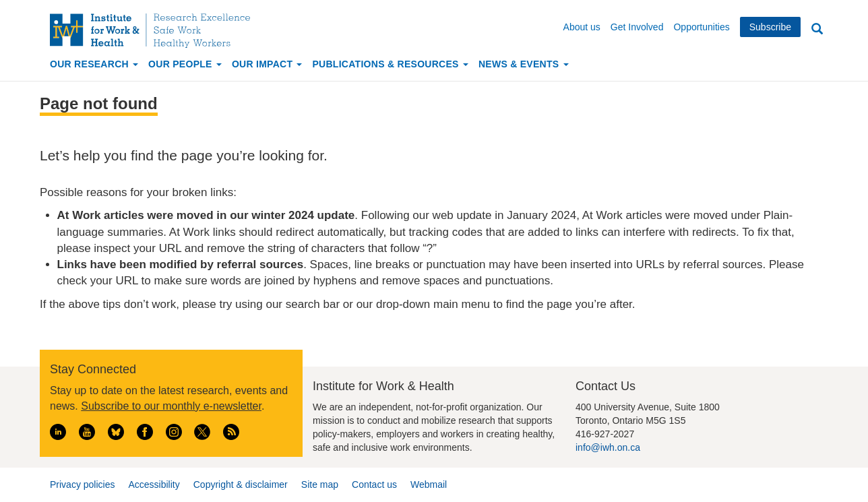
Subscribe (770, 27)
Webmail (429, 484)
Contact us (374, 484)
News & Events (524, 64)
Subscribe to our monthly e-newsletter (171, 406)
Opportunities (701, 27)
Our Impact (267, 64)
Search (817, 29)
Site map (320, 484)
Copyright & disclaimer (241, 484)
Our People (185, 64)
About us (582, 27)
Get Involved (637, 27)
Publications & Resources (390, 64)
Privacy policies (82, 484)
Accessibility (154, 484)
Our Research (94, 64)
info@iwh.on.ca (608, 447)
